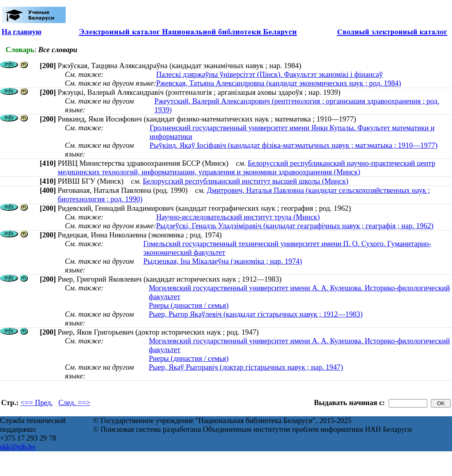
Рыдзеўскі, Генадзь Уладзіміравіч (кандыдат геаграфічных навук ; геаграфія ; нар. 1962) (295, 226)
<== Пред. (37, 403)
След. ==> (74, 403)
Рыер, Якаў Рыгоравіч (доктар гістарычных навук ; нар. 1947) (246, 367)
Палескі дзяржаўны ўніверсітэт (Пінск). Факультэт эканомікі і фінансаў (269, 74)
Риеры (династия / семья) (189, 305)
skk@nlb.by (18, 447)
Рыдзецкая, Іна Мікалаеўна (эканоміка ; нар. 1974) (223, 261)
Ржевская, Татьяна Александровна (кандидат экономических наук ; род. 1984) (279, 83)
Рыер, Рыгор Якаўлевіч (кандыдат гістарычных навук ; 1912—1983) (256, 314)
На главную (21, 32)
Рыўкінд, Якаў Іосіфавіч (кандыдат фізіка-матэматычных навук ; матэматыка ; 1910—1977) (294, 145)
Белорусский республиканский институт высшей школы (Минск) (246, 181)
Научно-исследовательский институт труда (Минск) (238, 217)
